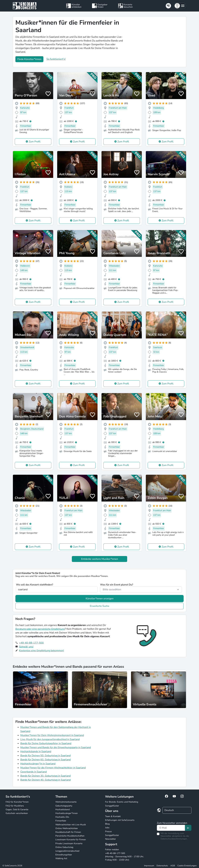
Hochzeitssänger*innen (67, 813)
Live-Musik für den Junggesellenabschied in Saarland (50, 739)
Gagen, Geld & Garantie (17, 810)
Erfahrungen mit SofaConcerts (120, 820)
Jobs (107, 828)
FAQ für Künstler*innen (17, 802)
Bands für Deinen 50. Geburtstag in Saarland (45, 756)
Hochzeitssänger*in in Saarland (38, 764)
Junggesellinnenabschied (67, 851)
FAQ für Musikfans (15, 806)
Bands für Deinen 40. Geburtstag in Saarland (45, 780)
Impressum (149, 866)
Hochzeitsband (62, 810)
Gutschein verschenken (17, 813)
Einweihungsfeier (64, 855)
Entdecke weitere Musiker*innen (100, 559)
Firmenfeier (61, 821)
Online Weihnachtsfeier (67, 828)
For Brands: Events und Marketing (122, 802)
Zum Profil (35, 142)
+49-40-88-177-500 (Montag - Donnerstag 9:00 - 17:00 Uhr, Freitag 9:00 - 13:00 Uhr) (124, 857)
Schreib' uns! (26, 647)
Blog (107, 824)
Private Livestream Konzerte (69, 843)
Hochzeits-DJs (62, 817)
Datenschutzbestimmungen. (174, 839)
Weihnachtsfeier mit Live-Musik (71, 825)
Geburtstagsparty (64, 806)
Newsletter (110, 839)
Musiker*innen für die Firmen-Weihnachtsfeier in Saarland (53, 768)
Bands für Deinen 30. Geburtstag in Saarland (45, 776)
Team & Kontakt (113, 816)
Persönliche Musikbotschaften (70, 836)
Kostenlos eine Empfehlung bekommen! (42, 651)
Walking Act (61, 858)
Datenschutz (162, 866)
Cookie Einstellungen (187, 866)
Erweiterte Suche (100, 606)
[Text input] (171, 828)
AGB (173, 866)
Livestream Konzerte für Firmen (71, 840)
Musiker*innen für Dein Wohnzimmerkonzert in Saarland (52, 735)
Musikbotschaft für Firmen (68, 832)
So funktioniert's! (56, 59)
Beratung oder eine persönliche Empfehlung (40, 629)
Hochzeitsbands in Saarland (36, 751)
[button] (180, 6)
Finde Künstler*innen (29, 59)
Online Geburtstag (64, 847)
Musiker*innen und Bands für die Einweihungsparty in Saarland (56, 747)
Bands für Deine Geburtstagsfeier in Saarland (46, 743)
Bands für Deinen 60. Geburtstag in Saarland (45, 760)
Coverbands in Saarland (34, 772)
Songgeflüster (112, 806)
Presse (108, 831)
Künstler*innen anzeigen (100, 599)
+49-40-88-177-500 (31, 643)
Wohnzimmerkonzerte (66, 802)
